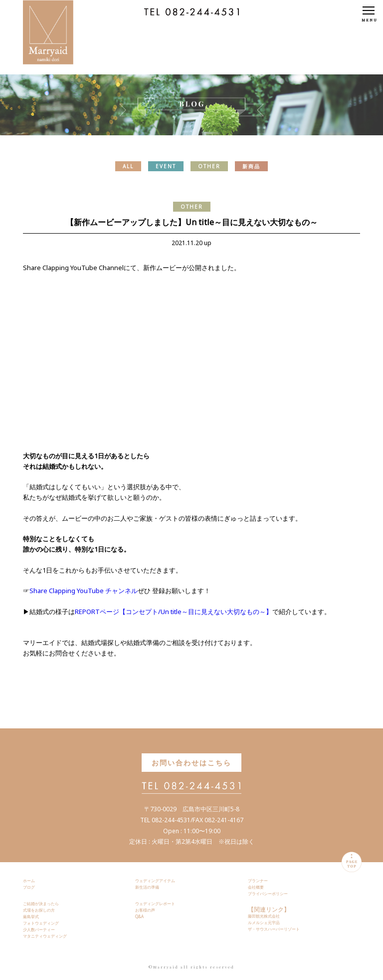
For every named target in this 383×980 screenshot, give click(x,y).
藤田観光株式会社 (264, 916)
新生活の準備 (147, 887)
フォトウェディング (41, 923)
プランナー (258, 880)
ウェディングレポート (155, 903)
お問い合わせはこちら (191, 763)
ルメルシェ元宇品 (264, 922)
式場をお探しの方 (39, 910)
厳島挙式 (31, 916)
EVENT (166, 166)
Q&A (139, 916)
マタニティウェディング (45, 936)
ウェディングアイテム (155, 880)
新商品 (251, 166)
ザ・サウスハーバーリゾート (274, 929)
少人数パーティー (39, 929)
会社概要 (256, 887)
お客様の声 (145, 910)
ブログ (29, 887)
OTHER (209, 166)
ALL (128, 166)
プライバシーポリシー (268, 893)
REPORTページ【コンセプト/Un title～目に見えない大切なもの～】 (174, 612)
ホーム (29, 880)
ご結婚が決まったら (41, 903)
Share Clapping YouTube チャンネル (84, 591)
